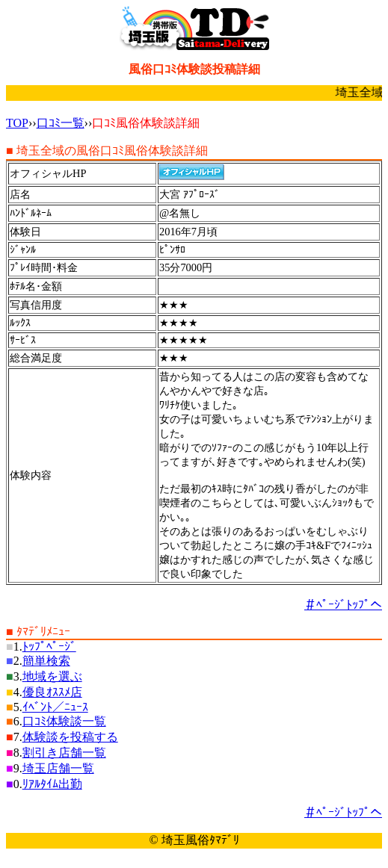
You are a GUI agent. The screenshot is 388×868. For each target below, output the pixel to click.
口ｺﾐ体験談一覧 (64, 721)
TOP (17, 123)
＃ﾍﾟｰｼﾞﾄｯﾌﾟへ (343, 605)
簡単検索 (46, 661)
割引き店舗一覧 (64, 753)
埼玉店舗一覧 (58, 768)
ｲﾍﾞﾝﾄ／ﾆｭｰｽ (55, 707)
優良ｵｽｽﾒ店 (52, 692)
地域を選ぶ (52, 676)
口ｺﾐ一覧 (61, 123)
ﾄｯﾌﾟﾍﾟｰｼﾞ (49, 647)
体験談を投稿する (70, 737)
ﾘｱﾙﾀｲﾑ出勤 (52, 784)
